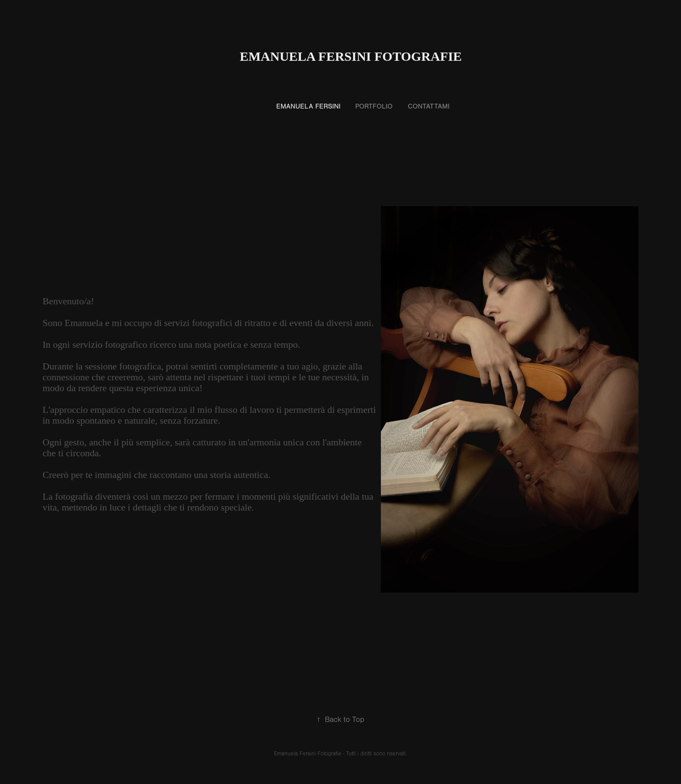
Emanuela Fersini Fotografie (351, 56)
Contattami (429, 106)
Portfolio (374, 106)
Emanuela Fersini (308, 106)
